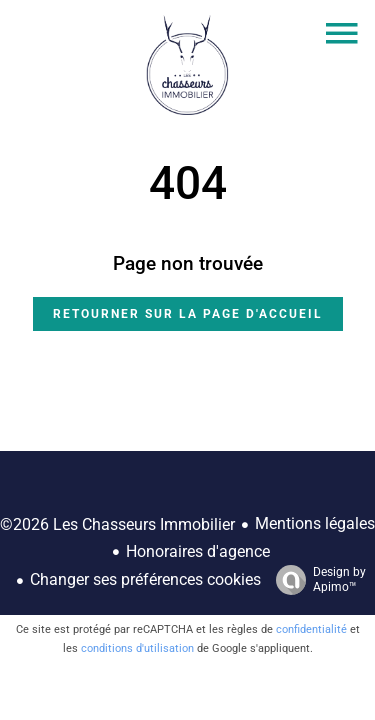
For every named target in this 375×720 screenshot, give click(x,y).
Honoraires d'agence (198, 551)
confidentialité (311, 629)
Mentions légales (315, 523)
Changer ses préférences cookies (145, 579)
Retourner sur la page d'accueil (188, 314)
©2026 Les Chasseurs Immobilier (117, 524)
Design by (316, 580)
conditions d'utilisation (137, 648)
